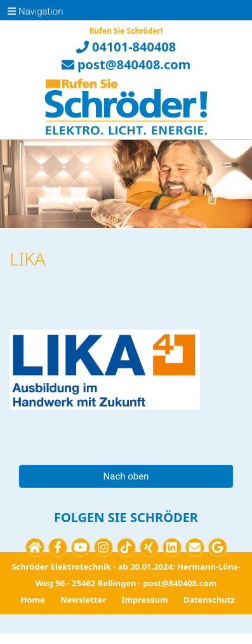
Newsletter (83, 600)
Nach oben (126, 476)
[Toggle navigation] (15, 10)
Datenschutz (209, 600)
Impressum (144, 600)
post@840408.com (126, 64)
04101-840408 (126, 47)
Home (33, 600)
